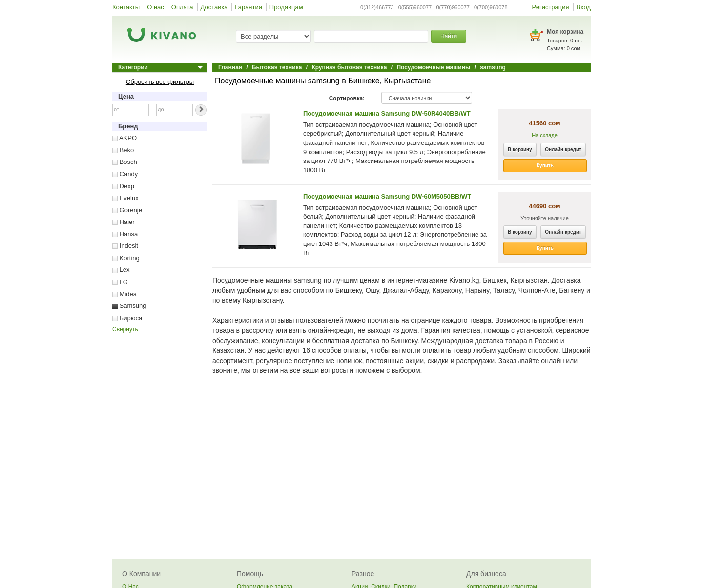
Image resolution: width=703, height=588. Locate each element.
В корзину (520, 150)
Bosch (125, 162)
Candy (125, 174)
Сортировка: (347, 98)
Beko (123, 150)
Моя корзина (565, 32)
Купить (545, 166)
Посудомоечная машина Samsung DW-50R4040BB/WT (387, 113)
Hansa (125, 234)
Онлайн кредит (563, 150)
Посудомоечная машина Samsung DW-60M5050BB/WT (387, 196)
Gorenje (127, 210)
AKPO (124, 138)
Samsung (129, 306)
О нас (155, 7)
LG (120, 282)
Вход (584, 7)
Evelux (125, 198)
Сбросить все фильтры (160, 82)
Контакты (126, 7)
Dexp (123, 186)
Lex (121, 270)
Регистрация (551, 7)
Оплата (182, 7)
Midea (124, 294)
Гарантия (248, 7)
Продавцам (286, 7)
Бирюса (127, 318)
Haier (124, 222)
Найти (449, 36)
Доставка (214, 7)
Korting (126, 258)
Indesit (125, 246)
